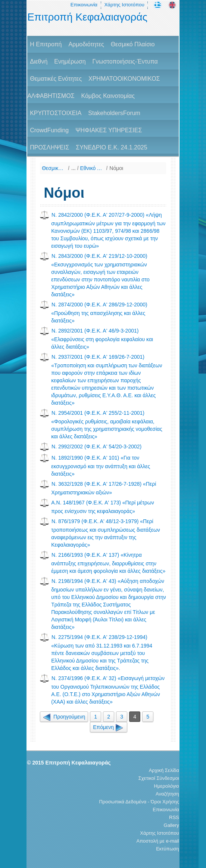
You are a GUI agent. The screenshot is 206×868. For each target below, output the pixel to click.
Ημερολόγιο (167, 786)
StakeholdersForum (114, 113)
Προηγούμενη (64, 717)
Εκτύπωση (168, 849)
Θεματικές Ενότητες (56, 79)
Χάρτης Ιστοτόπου (124, 5)
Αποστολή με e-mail (158, 841)
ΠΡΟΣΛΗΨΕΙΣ (49, 147)
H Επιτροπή (46, 44)
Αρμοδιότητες (86, 44)
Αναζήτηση (167, 794)
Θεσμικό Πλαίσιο (133, 44)
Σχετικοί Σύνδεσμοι (159, 778)
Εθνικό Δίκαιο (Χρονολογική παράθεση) (92, 168)
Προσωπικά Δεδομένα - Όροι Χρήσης (139, 802)
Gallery (171, 825)
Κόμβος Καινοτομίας (108, 96)
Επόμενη (109, 727)
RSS (174, 817)
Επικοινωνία (84, 5)
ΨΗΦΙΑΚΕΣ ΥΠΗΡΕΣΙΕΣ (109, 130)
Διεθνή (39, 61)
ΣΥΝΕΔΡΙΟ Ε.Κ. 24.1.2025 (111, 147)
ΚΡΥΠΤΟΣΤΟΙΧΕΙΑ (56, 113)
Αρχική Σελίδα (164, 770)
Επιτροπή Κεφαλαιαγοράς (87, 17)
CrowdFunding (49, 130)
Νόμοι (116, 168)
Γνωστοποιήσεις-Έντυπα (125, 61)
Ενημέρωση (70, 61)
